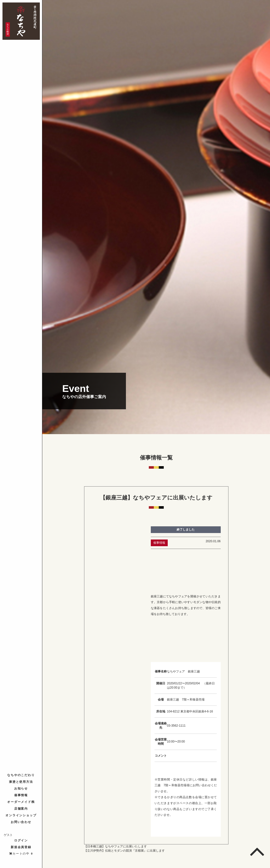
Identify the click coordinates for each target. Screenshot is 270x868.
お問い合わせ (21, 822)
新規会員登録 (21, 847)
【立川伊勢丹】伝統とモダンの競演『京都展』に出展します (124, 851)
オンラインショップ (21, 815)
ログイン (21, 840)
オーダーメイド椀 (21, 802)
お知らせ (21, 788)
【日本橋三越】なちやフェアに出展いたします (115, 846)
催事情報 (21, 795)
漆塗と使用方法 (21, 782)
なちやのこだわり (21, 775)
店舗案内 (21, 809)
